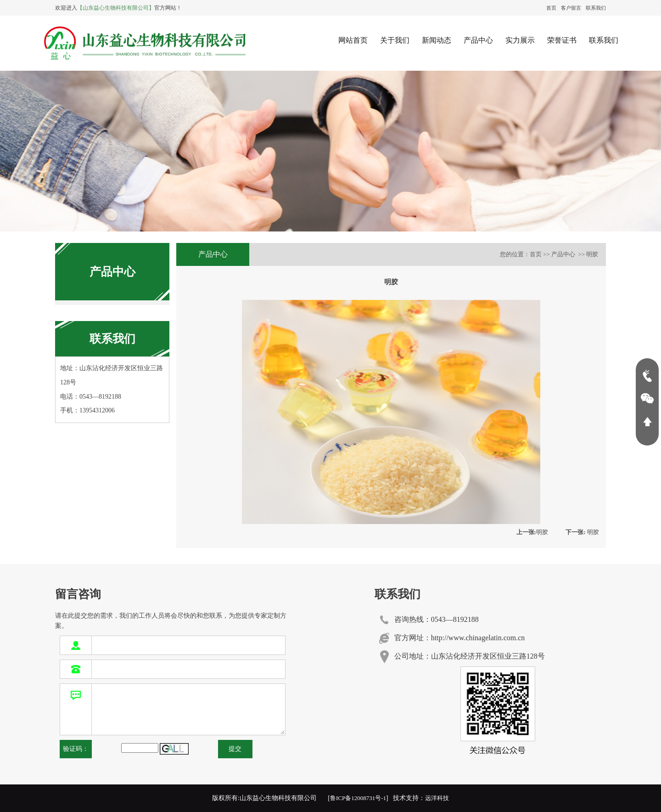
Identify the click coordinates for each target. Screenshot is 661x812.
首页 (551, 8)
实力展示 (520, 40)
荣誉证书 (562, 40)
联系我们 (596, 8)
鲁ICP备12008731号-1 (358, 798)
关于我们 (395, 40)
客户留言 (571, 8)
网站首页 (353, 40)
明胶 (532, 532)
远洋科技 (437, 798)
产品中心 (478, 40)
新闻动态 (437, 40)
